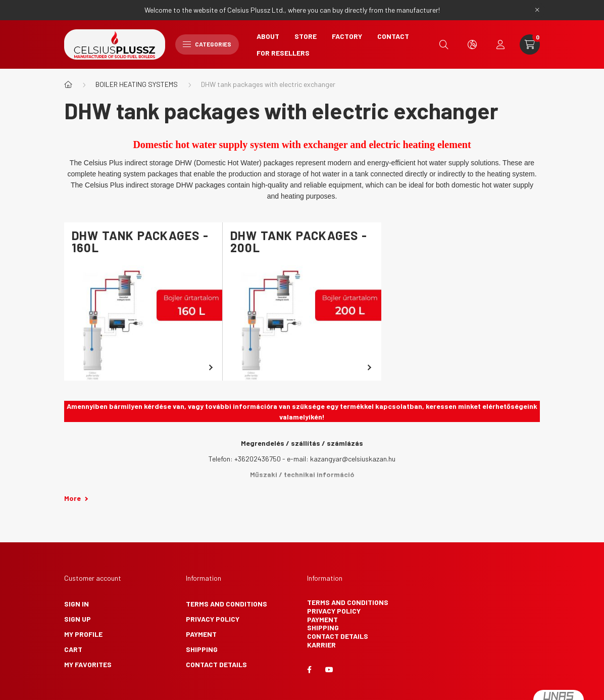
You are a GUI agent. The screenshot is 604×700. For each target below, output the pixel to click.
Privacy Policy (213, 619)
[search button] (444, 44)
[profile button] (500, 44)
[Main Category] (68, 84)
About (268, 36)
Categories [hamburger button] (207, 44)
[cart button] (530, 44)
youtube (329, 670)
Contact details (216, 664)
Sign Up (78, 619)
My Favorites (88, 664)
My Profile (83, 634)
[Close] (537, 10)
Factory (347, 36)
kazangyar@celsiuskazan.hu (353, 459)
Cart (73, 649)
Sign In (77, 604)
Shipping (202, 649)
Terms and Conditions (226, 604)
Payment (201, 634)
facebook (309, 670)
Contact (393, 36)
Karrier (321, 645)
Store (306, 36)
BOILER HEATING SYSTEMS (137, 84)
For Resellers (283, 53)
